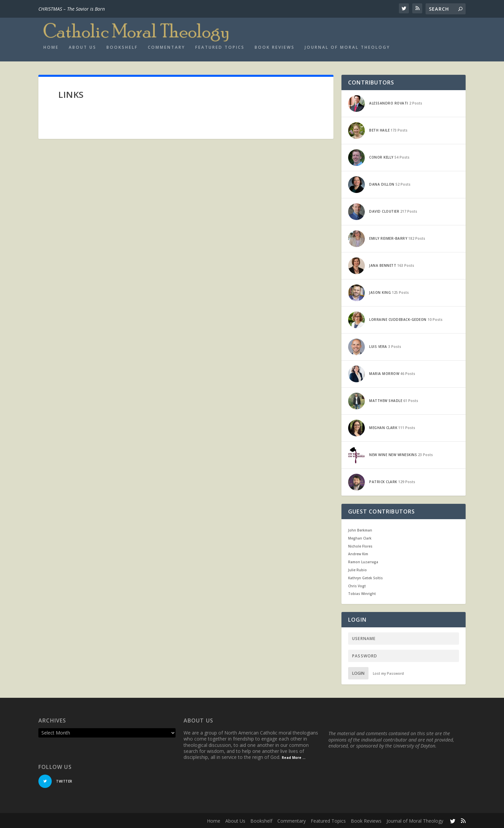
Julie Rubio (357, 570)
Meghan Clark (360, 538)
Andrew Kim (358, 554)
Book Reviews (275, 47)
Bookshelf (122, 47)
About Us (83, 47)
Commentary (167, 47)
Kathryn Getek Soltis (365, 578)
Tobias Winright (362, 593)
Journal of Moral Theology (347, 47)
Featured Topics (220, 47)
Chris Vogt (357, 586)
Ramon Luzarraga (363, 562)
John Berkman (360, 530)
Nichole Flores (360, 546)
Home (51, 47)
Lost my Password (388, 673)
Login (358, 673)
